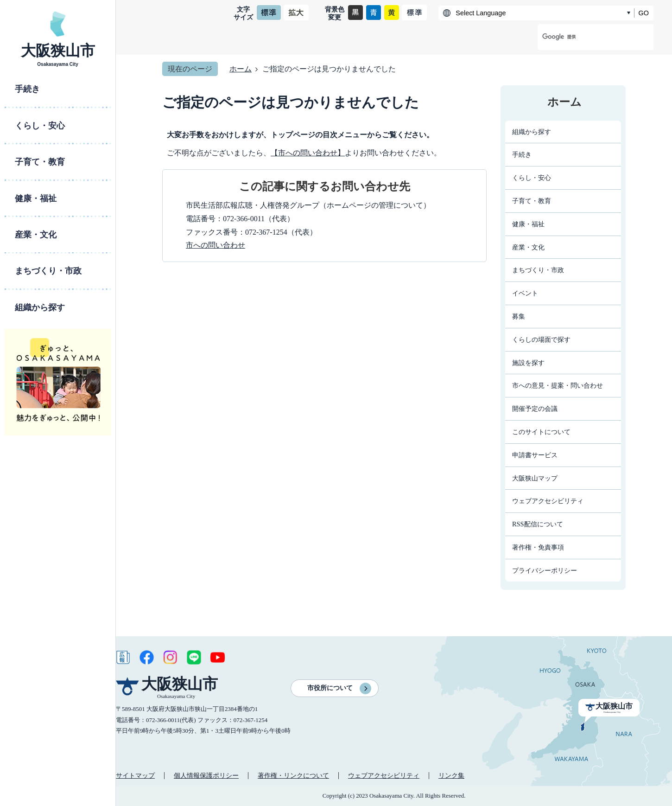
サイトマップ (135, 775)
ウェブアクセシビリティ (384, 775)
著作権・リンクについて (293, 775)
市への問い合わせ (216, 245)
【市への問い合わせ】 (308, 153)
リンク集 (451, 775)
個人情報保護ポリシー (206, 775)
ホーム (241, 69)
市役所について (330, 688)
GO (644, 13)
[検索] (586, 37)
